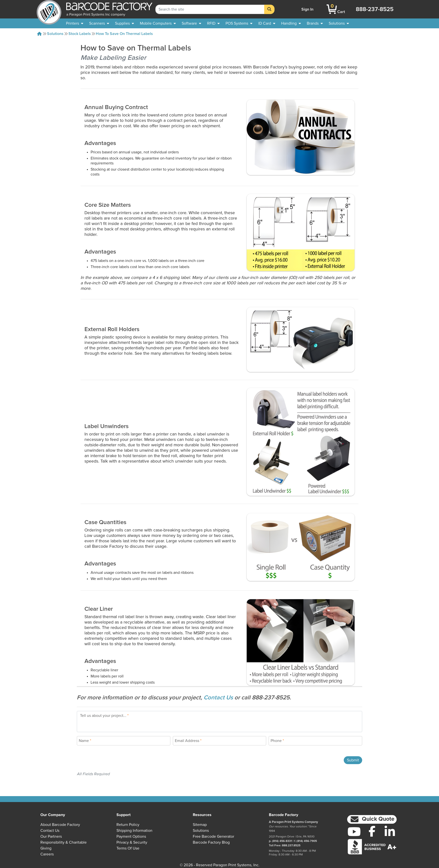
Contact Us (219, 698)
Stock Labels (80, 34)
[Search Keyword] (210, 9)
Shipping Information (134, 831)
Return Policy (128, 825)
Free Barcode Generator (213, 836)
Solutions (55, 34)
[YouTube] (354, 832)
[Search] (269, 9)
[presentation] (114, 760)
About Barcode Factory (60, 825)
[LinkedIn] (390, 832)
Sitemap (200, 825)
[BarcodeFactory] (49, 9)
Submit (353, 760)
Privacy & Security (132, 842)
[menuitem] (75, 23)
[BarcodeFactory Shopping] (332, 9)
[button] (372, 819)
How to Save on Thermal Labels (124, 34)
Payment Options (131, 836)
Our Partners (51, 836)
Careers (47, 854)
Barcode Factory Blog (211, 842)
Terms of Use (128, 848)
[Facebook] (372, 831)
